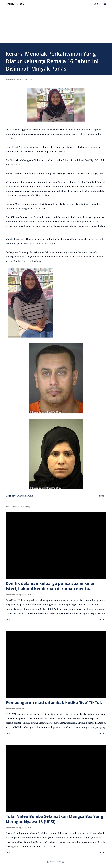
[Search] (96, 4)
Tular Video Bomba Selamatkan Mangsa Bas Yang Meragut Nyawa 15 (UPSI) (54, 819)
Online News (15, 4)
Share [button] (101, 496)
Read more (102, 620)
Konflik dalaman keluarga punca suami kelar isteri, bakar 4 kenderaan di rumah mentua (50, 586)
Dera (14, 496)
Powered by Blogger (56, 862)
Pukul (31, 496)
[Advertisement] (56, 27)
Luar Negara (22, 496)
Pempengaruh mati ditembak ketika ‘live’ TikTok (54, 702)
